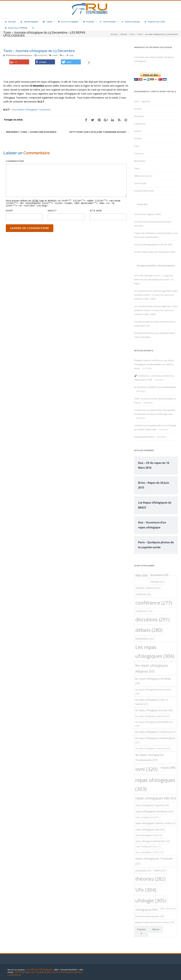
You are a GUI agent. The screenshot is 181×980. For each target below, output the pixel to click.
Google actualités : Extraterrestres (156, 266)
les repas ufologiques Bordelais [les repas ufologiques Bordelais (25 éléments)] (153, 681)
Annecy (138, 109)
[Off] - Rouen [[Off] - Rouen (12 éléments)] (168, 909)
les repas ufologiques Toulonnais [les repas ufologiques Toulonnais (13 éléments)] (153, 748)
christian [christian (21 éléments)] (157, 582)
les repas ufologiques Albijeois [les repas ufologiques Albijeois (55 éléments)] (152, 668)
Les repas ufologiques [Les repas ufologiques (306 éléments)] (155, 652)
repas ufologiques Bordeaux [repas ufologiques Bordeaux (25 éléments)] (154, 811)
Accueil (10, 22)
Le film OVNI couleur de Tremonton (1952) (155, 252)
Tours (137, 168)
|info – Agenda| (142, 101)
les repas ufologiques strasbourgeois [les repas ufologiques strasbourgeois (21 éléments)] (155, 740)
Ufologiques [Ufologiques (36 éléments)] (146, 910)
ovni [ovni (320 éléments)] (146, 769)
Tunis (55, 55)
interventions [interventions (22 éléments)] (145, 639)
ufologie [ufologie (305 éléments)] (151, 901)
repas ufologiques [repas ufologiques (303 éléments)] (155, 784)
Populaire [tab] (142, 931)
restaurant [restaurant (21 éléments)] (143, 870)
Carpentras (140, 124)
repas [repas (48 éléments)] (168, 767)
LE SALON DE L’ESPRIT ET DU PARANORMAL (155, 387)
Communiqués (131, 22)
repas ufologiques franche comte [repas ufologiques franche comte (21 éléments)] (156, 823)
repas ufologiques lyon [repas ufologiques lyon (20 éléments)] (150, 829)
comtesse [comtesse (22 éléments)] (143, 594)
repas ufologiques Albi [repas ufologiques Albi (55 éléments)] (156, 798)
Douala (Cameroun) (144, 191)
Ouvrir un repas (68, 22)
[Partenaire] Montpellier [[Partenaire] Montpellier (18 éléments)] (150, 916)
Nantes (138, 131)
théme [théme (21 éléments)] (160, 870)
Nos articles (108, 22)
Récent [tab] (156, 929)
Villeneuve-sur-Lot (143, 176)
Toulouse (139, 153)
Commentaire (15, 161)
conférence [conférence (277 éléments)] (154, 603)
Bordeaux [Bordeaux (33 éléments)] (159, 575)
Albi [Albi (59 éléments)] (141, 575)
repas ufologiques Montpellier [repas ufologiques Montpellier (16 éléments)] (152, 841)
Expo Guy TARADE (16, 28)
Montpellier (140, 161)
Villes (48, 22)
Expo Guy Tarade (34, 972)
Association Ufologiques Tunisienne (31, 110)
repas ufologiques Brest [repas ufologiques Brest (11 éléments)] (147, 817)
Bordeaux (139, 116)
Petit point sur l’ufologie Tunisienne (99, 132)
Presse (88, 22)
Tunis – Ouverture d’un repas (30, 132)
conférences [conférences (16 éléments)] (144, 611)
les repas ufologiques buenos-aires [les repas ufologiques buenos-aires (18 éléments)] (153, 692)
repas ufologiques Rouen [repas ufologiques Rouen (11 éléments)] (148, 847)
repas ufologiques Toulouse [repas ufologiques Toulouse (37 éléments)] (154, 861)
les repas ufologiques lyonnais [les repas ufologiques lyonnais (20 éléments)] (154, 710)
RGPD (19, 972)
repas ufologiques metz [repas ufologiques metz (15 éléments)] (148, 835)
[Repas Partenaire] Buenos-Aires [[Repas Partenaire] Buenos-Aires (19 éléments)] (155, 922)
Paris (137, 146)
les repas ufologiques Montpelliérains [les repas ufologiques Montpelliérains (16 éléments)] (154, 724)
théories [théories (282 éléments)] (150, 879)
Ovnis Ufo (142, 204)
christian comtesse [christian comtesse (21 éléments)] (148, 588)
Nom (9, 210)
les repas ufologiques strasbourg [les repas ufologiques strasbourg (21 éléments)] (155, 732)
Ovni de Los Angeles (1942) (147, 214)
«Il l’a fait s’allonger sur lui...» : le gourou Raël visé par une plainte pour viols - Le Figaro (154, 279)
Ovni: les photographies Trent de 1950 (153, 245)
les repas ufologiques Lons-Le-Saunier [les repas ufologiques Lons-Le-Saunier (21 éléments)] (152, 702)
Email (51, 210)
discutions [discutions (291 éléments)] (152, 619)
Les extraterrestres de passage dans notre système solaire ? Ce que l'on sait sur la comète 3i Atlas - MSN (156, 295)
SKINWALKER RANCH (144, 437)
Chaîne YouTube (155, 22)
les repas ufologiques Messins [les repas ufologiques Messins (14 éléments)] (152, 716)
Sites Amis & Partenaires (60, 972)
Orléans (138, 139)
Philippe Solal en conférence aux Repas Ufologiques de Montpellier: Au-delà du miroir (154, 364)
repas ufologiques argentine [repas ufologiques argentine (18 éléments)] (152, 805)
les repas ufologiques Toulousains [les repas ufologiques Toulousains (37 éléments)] (149, 757)
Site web (96, 210)
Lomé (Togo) (140, 183)
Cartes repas (29, 22)
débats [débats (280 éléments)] (149, 630)
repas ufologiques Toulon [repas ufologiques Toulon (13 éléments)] (149, 852)
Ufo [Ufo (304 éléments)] (146, 890)
